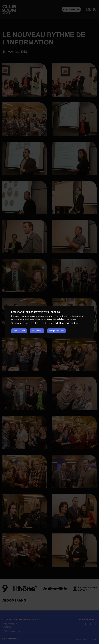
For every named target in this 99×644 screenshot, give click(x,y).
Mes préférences (56, 331)
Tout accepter (19, 331)
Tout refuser (37, 331)
